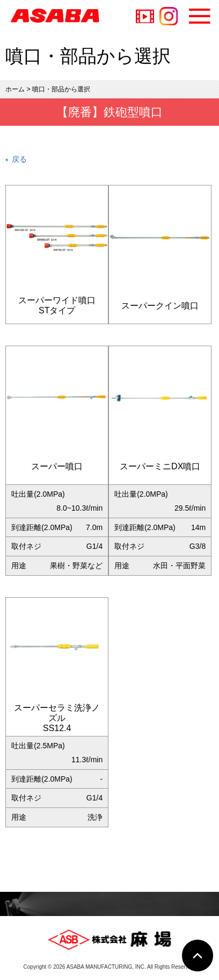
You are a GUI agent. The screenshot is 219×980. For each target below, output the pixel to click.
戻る (19, 159)
